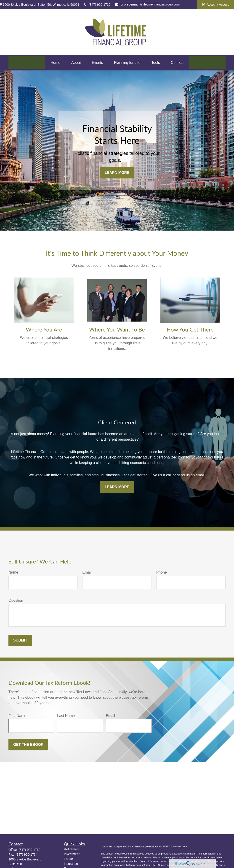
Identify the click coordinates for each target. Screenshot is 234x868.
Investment (72, 854)
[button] (55, 63)
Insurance (71, 864)
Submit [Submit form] (20, 640)
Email (87, 572)
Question (16, 600)
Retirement (72, 849)
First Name (17, 716)
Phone (162, 572)
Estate (69, 859)
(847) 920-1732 (97, 5)
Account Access (216, 5)
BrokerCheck (180, 846)
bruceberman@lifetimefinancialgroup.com (148, 4)
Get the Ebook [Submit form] (28, 745)
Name (13, 572)
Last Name (66, 716)
